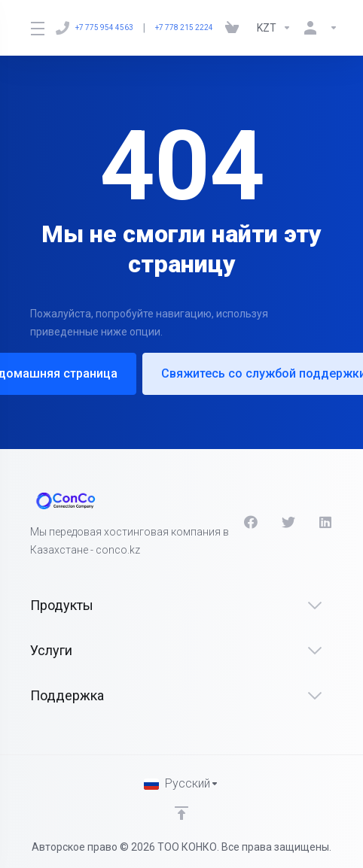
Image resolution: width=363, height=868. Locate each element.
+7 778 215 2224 (184, 27)
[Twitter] (288, 522)
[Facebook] (251, 522)
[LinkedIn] (326, 522)
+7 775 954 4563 (95, 28)
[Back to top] (181, 813)
